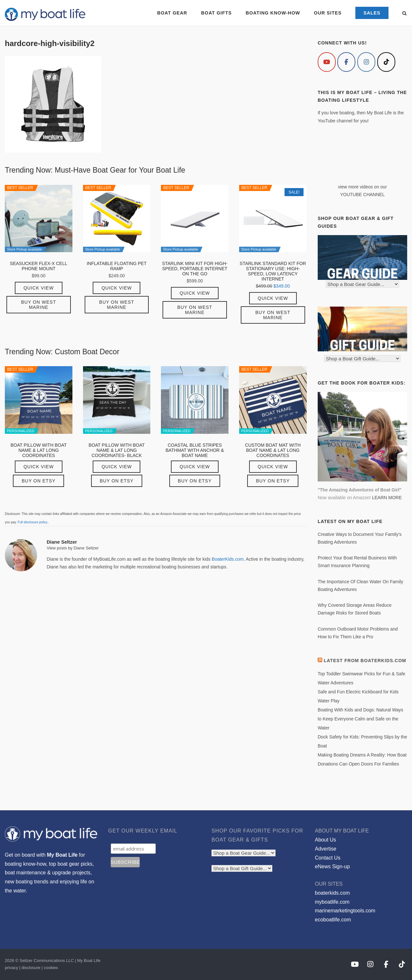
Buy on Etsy (38, 481)
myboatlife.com (332, 902)
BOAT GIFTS (216, 13)
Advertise (326, 849)
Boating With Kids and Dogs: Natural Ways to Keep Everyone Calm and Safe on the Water (360, 719)
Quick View (39, 288)
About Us (325, 840)
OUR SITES (328, 13)
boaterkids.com (332, 893)
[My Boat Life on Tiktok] (386, 62)
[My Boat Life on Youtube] (327, 62)
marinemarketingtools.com (345, 911)
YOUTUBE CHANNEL (362, 195)
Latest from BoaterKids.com (365, 661)
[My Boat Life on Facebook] (346, 62)
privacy (11, 968)
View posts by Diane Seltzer (73, 548)
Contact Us (328, 858)
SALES (372, 13)
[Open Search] (404, 14)
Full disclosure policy (33, 522)
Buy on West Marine (39, 305)
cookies (51, 968)
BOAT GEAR (172, 13)
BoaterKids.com (228, 559)
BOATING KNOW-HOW (273, 13)
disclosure (31, 968)
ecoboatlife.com (333, 920)
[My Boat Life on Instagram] (366, 62)
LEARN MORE (387, 498)
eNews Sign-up (332, 866)
